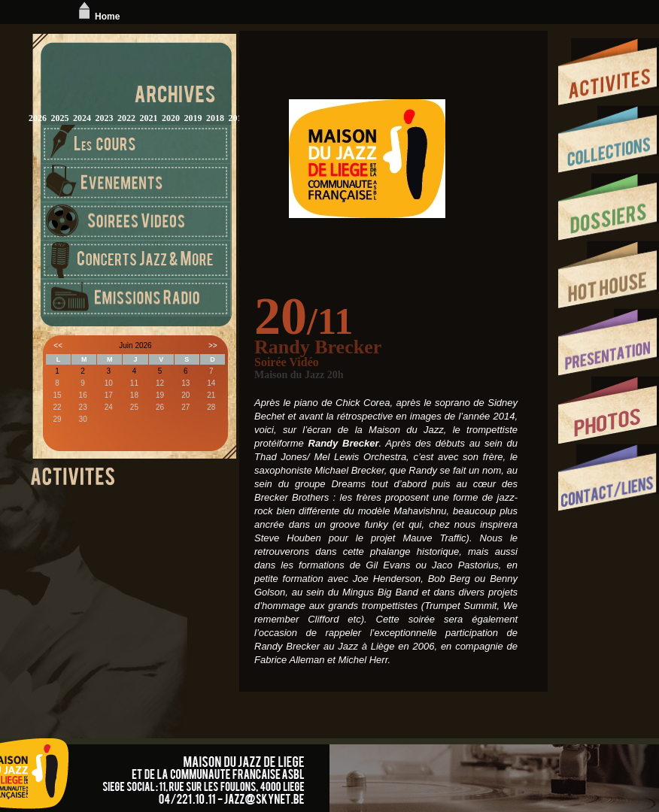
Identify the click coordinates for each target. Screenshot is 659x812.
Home (97, 17)
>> (213, 345)
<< (58, 345)
